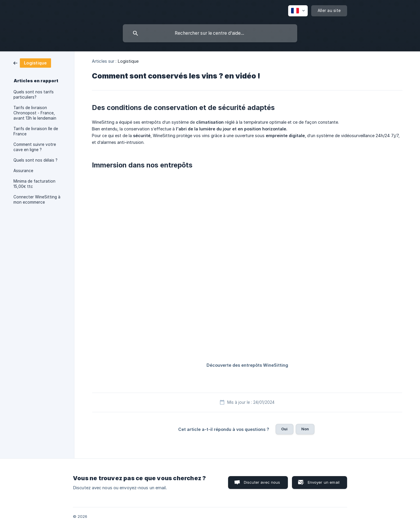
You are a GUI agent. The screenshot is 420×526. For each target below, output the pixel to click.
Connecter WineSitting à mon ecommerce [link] (37, 200)
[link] (32, 63)
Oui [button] (284, 429)
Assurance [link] (23, 171)
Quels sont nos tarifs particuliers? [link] (34, 95)
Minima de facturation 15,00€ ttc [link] (34, 184)
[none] (298, 11)
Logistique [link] (128, 61)
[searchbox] (210, 33)
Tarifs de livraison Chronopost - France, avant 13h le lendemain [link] (35, 113)
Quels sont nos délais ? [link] (35, 160)
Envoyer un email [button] (324, 482)
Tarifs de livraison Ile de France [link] (36, 131)
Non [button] (305, 429)
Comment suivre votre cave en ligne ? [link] (35, 147)
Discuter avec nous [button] (262, 482)
